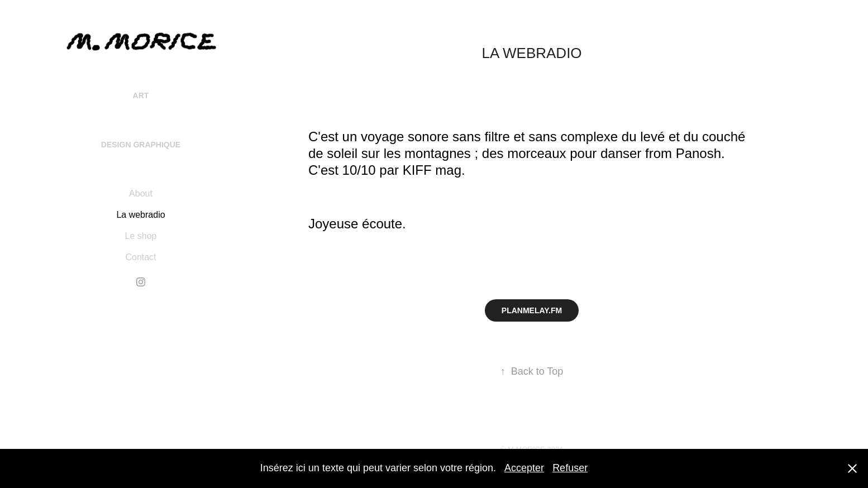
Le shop (141, 236)
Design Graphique (141, 145)
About (141, 193)
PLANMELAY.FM (532, 310)
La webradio (140, 215)
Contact (140, 257)
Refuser (570, 468)
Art (141, 95)
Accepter (524, 468)
